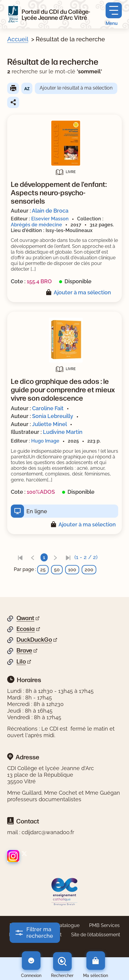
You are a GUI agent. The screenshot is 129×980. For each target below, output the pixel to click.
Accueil (18, 39)
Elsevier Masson (50, 219)
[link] (20, 557)
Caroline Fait (48, 408)
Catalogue (68, 925)
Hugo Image (45, 441)
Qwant (25, 618)
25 (43, 570)
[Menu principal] (114, 14)
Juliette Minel (49, 424)
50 (57, 570)
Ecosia (26, 629)
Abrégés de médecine (36, 225)
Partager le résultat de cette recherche (13, 102)
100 (72, 570)
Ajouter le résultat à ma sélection (76, 88)
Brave (24, 650)
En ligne (37, 511)
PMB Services (104, 925)
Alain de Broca (50, 211)
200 (89, 570)
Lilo (21, 661)
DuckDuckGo (34, 640)
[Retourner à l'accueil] (13, 14)
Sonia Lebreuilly (53, 416)
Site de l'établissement (96, 935)
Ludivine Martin (63, 432)
